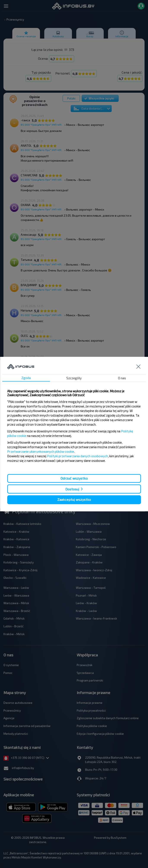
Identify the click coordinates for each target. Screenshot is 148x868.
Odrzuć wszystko (74, 478)
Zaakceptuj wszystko (74, 500)
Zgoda (26, 378)
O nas (122, 378)
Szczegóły (74, 378)
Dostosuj (72, 489)
